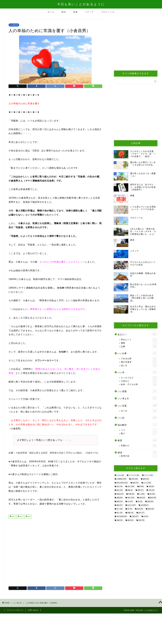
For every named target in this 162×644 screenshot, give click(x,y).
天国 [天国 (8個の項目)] (151, 486)
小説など (139, 381)
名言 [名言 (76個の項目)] (120, 486)
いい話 (137, 418)
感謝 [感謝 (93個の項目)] (120, 498)
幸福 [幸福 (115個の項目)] (120, 494)
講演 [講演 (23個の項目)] (130, 520)
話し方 (139, 366)
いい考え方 (14, 25)
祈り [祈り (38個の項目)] (120, 509)
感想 (139, 343)
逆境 (29, 517)
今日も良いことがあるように (81, 4)
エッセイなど (139, 378)
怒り (139, 434)
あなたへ (137, 334)
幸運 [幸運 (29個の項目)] (131, 494)
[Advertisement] (55, 551)
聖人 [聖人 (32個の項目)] (120, 513)
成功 (21, 517)
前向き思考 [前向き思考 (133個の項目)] (122, 483)
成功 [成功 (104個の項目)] (131, 498)
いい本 (137, 372)
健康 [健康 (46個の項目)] (146, 479)
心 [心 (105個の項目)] (142, 494)
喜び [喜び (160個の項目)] (131, 486)
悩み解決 (137, 425)
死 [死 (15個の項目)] (140, 501)
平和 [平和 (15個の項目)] (151, 490)
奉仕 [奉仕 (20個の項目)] (120, 490)
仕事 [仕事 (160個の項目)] (134, 479)
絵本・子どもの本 (139, 384)
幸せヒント (139, 340)
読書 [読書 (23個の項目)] (120, 520)
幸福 (13, 517)
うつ (139, 430)
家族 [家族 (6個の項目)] (130, 490)
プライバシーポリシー (15, 610)
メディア (89, 12)
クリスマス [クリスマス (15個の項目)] (134, 475)
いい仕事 (137, 353)
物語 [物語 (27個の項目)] (120, 505)
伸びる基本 (139, 362)
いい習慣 (137, 391)
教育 (137, 440)
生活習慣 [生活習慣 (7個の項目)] (145, 505)
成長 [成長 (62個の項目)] (142, 498)
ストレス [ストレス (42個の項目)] (148, 475)
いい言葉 (137, 405)
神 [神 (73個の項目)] (130, 509)
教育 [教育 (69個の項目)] (153, 498)
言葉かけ (139, 446)
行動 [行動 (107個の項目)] (135, 517)
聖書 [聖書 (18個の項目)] (130, 513)
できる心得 (139, 359)
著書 (75, 12)
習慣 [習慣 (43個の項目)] (151, 509)
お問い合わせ (33, 610)
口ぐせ (139, 411)
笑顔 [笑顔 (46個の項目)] (140, 509)
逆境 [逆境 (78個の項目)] (141, 520)
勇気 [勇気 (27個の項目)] (135, 483)
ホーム (51, 12)
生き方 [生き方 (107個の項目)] (131, 505)
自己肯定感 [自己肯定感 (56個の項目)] (122, 517)
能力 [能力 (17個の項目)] (141, 513)
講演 (64, 12)
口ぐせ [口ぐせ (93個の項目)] (147, 483)
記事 (139, 347)
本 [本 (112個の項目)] (130, 501)
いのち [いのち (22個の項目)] (120, 475)
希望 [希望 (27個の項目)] (140, 490)
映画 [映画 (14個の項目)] (120, 501)
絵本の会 (139, 456)
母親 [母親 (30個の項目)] (150, 501)
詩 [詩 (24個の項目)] (146, 517)
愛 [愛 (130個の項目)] (152, 494)
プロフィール (108, 12)
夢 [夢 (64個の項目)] (141, 486)
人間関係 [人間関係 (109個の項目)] (121, 479)
